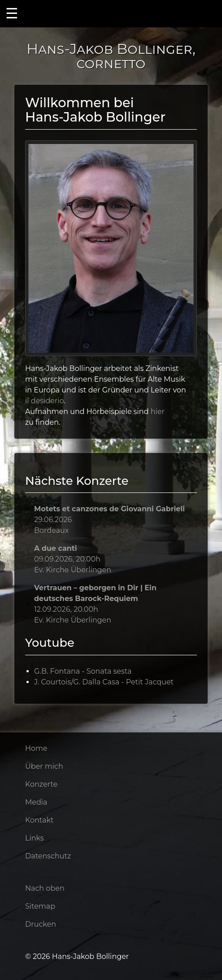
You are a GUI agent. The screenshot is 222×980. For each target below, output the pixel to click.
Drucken (41, 924)
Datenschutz (48, 856)
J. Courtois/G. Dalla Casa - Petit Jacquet (104, 682)
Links (35, 838)
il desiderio (44, 401)
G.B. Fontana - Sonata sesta (83, 671)
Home (36, 748)
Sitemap (40, 906)
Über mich (44, 766)
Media (36, 802)
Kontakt (39, 820)
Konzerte (41, 784)
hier (158, 412)
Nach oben (45, 888)
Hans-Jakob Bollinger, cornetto (111, 56)
